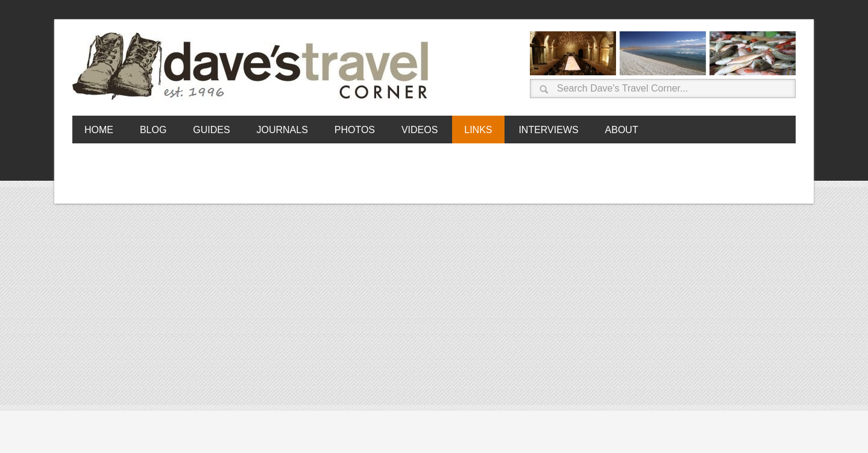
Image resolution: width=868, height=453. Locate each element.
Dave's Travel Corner (253, 67)
